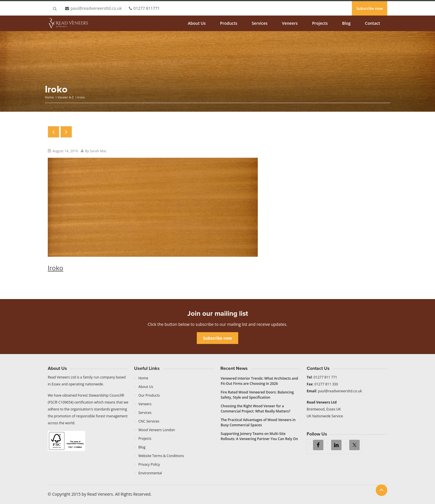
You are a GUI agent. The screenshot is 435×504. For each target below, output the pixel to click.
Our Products (149, 395)
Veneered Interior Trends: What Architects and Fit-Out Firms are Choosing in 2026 (259, 381)
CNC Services (149, 421)
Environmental (150, 473)
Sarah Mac (98, 151)
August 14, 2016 (65, 151)
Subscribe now (370, 8)
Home (49, 97)
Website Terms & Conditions (161, 456)
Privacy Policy (149, 464)
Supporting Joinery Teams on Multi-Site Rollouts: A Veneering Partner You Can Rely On (259, 436)
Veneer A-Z (66, 97)
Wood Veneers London (157, 430)
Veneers (290, 23)
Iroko (56, 268)
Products (229, 23)
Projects (320, 23)
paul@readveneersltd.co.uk (96, 8)
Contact (373, 23)
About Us (197, 23)
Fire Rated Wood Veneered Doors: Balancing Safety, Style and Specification (257, 395)
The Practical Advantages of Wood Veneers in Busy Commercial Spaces (258, 422)
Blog (346, 23)
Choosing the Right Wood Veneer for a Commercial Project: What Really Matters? (255, 409)
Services (260, 23)
